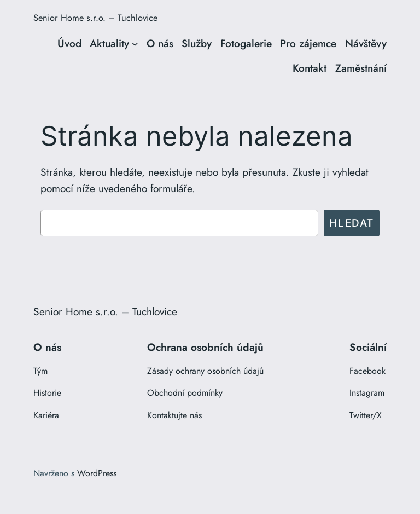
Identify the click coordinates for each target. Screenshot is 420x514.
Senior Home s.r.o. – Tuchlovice (95, 18)
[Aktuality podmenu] (135, 44)
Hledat (352, 223)
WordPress (97, 473)
